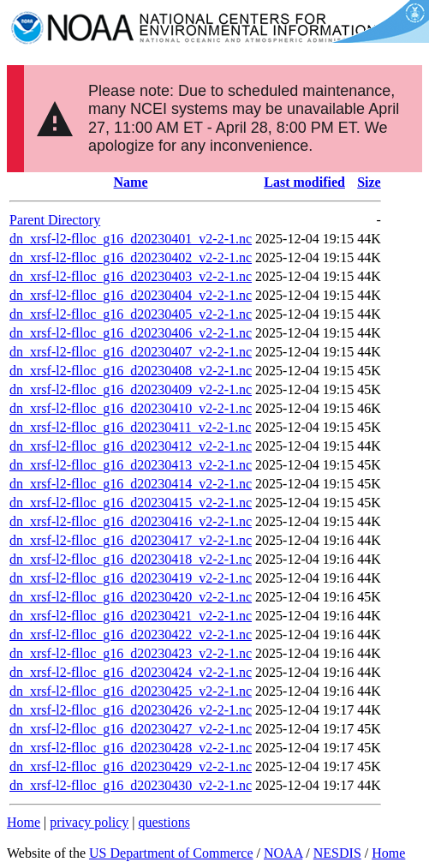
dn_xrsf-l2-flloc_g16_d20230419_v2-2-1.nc (131, 578)
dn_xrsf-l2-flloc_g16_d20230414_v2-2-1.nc (131, 484)
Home (24, 822)
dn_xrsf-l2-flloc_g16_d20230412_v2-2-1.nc (131, 446)
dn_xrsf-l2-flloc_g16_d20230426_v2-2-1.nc (131, 710)
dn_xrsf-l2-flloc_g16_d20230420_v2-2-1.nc (131, 597)
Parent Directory (55, 220)
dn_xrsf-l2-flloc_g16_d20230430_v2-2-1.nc (131, 785)
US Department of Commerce (171, 853)
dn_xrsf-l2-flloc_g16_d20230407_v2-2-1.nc (131, 352)
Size (369, 182)
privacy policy (89, 822)
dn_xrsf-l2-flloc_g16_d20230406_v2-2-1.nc (131, 333)
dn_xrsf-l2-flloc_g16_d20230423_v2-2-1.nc (131, 653)
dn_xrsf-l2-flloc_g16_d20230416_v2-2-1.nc (131, 521)
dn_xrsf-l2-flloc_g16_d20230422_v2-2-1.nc (131, 635)
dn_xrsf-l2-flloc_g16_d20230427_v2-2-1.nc (131, 729)
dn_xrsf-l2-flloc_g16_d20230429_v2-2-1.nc (131, 766)
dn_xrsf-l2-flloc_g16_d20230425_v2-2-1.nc (131, 691)
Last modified (304, 182)
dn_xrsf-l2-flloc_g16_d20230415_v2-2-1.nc (131, 503)
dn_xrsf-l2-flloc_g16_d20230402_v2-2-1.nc (131, 257)
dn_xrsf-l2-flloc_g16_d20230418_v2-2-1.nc (131, 559)
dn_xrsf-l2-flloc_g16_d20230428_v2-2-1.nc (131, 748)
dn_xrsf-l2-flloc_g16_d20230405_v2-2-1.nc (131, 314)
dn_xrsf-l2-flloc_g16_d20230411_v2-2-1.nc (130, 427)
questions (164, 822)
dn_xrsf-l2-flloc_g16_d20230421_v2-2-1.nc (131, 616)
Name (131, 182)
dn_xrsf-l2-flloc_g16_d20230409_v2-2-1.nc (131, 389)
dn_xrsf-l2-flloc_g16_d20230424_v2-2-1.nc (131, 672)
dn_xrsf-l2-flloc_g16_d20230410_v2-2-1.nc (131, 408)
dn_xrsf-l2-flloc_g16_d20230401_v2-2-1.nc (131, 239)
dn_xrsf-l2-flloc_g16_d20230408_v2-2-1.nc (131, 371)
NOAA (283, 853)
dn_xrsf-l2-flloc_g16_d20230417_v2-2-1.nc (131, 540)
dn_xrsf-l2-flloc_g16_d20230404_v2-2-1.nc (131, 295)
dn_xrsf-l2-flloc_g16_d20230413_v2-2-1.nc (131, 465)
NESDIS (337, 853)
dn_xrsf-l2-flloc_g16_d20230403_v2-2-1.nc (131, 276)
